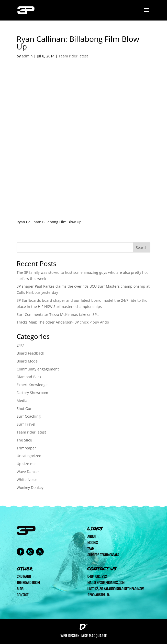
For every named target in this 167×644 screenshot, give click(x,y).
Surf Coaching (29, 416)
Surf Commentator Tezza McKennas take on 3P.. (58, 314)
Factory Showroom (32, 393)
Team (91, 549)
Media (22, 401)
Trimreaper (26, 448)
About (91, 536)
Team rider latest (73, 56)
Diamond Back (29, 377)
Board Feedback (30, 353)
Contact (22, 595)
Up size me (26, 464)
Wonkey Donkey (30, 487)
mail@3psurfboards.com (106, 583)
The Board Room (28, 583)
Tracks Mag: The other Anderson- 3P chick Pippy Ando (63, 322)
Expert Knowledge (32, 385)
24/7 (20, 345)
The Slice (24, 440)
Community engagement (38, 369)
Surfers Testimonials (103, 555)
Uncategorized (29, 456)
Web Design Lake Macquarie (83, 636)
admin (27, 56)
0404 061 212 (97, 576)
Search (142, 248)
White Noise (27, 480)
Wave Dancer (28, 472)
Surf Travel (26, 424)
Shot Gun (25, 409)
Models (92, 543)
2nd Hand (24, 576)
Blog (20, 589)
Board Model (28, 361)
